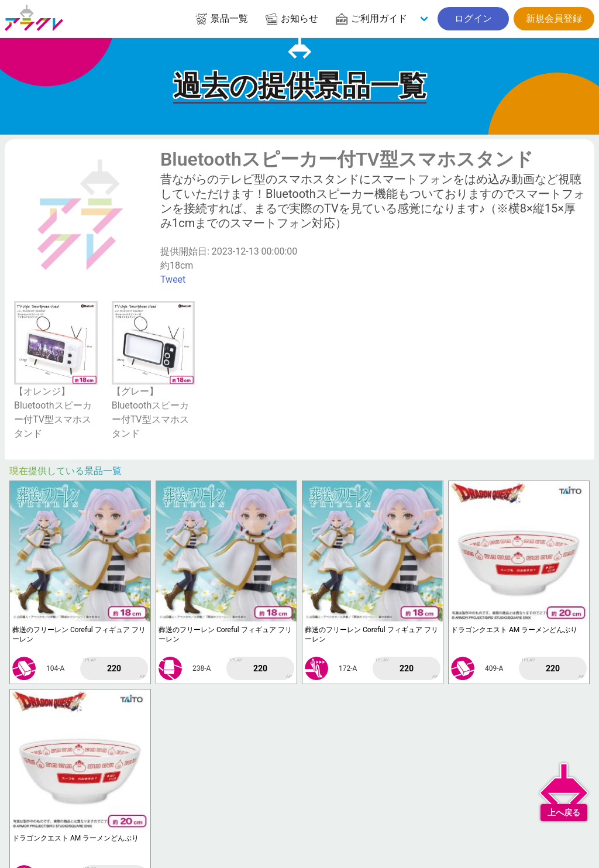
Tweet (173, 279)
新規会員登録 (554, 18)
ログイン (473, 18)
